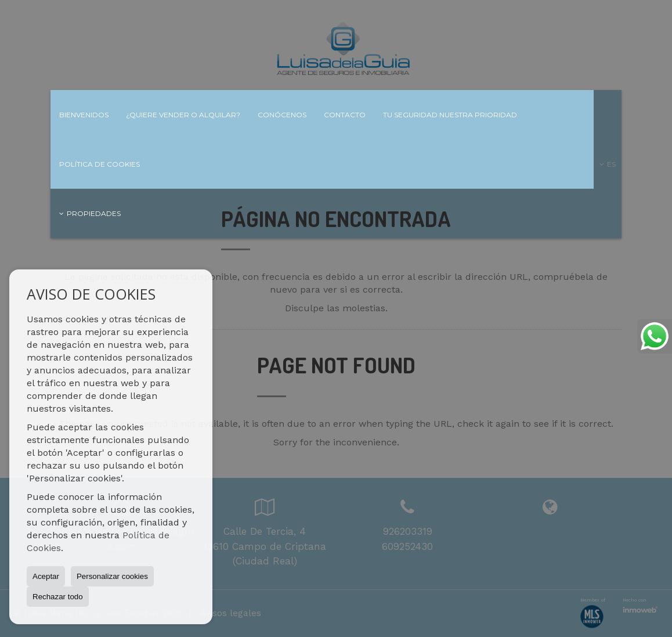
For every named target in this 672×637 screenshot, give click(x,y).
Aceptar (46, 576)
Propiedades (90, 213)
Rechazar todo (58, 597)
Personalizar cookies (112, 576)
